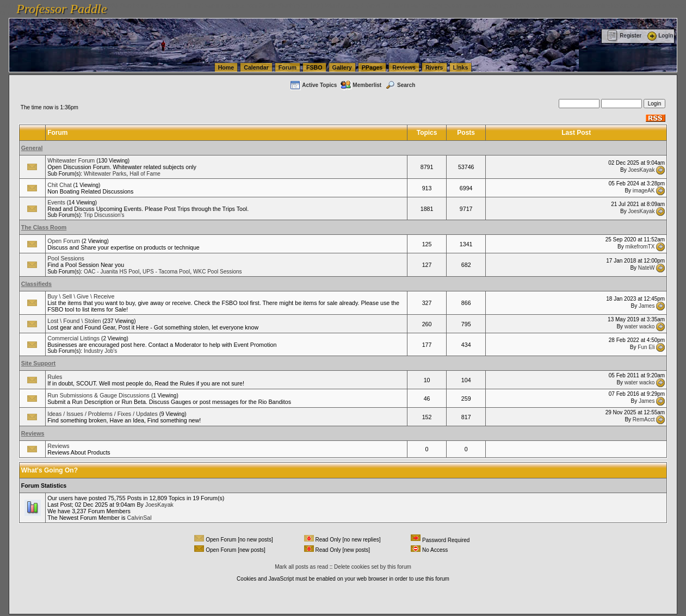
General (32, 148)
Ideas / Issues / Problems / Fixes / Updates (103, 414)
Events (56, 202)
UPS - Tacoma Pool (166, 272)
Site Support (38, 363)
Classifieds (36, 284)
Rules (55, 377)
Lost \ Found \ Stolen (74, 321)
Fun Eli (646, 347)
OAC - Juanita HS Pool (112, 272)
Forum (288, 67)
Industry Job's (100, 351)
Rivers (434, 67)
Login (659, 36)
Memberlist (361, 85)
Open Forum (64, 241)
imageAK (644, 191)
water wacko (640, 326)
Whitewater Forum (71, 160)
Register (624, 36)
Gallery (342, 67)
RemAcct (644, 419)
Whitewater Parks (105, 174)
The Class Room (44, 227)
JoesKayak (641, 169)
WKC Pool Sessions (217, 272)
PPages (372, 67)
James (647, 305)
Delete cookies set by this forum (373, 567)
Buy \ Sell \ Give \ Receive (81, 296)
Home (226, 67)
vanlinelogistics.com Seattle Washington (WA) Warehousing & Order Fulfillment (307, 5)
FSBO (314, 67)
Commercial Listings (73, 338)
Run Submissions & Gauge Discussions (98, 395)
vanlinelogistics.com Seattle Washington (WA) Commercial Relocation (500, 5)
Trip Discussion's (104, 215)
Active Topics (313, 85)
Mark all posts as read (301, 567)
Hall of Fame (145, 174)
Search (400, 85)
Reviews (404, 67)
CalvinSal (140, 518)
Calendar (256, 67)
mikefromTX (640, 247)
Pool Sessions (66, 258)
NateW (647, 267)
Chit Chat (59, 185)
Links (461, 67)
